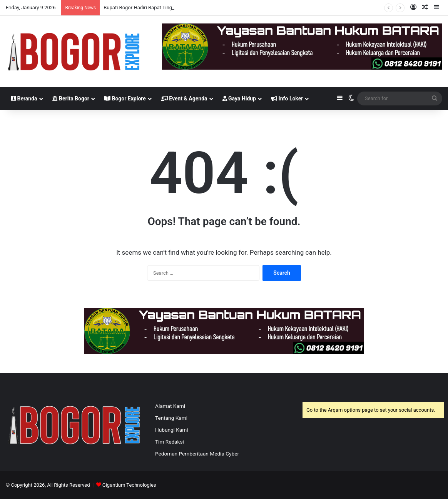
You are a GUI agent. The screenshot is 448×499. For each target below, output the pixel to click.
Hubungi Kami (172, 430)
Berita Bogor (71, 98)
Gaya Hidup (239, 98)
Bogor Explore (125, 98)
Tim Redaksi (170, 442)
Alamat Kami (170, 406)
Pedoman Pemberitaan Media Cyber (197, 454)
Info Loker (287, 98)
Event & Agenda (184, 98)
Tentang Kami (171, 418)
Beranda (24, 98)
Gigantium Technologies (129, 485)
